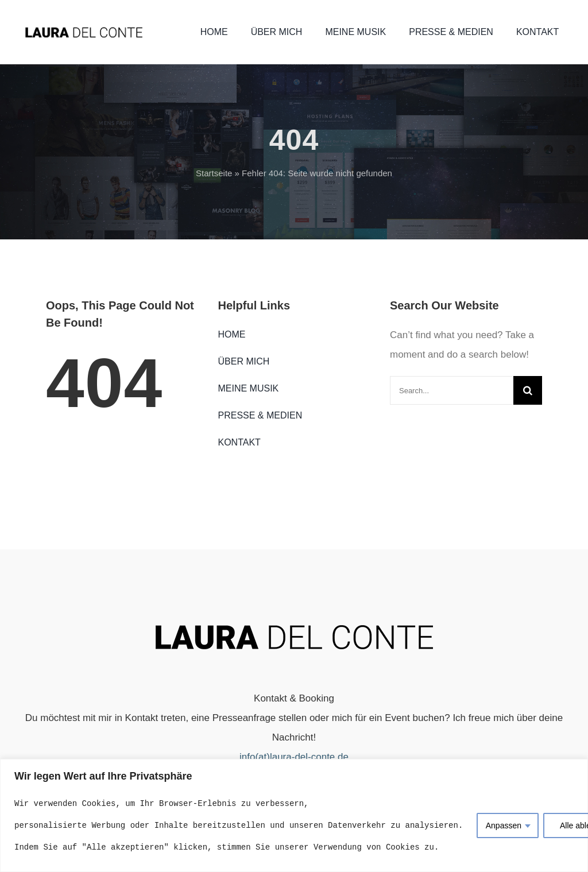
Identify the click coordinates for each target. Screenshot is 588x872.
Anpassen (504, 826)
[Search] (528, 390)
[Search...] (452, 390)
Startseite (214, 173)
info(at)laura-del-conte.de (294, 757)
